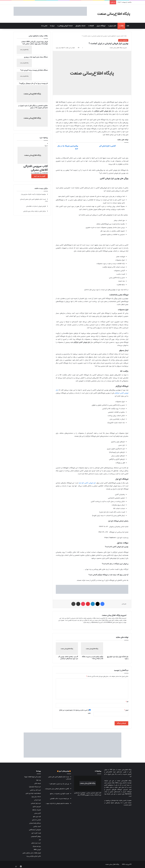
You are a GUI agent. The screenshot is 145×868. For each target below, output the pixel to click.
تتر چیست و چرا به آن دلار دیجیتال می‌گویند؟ (33, 83)
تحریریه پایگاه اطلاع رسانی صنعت (118, 48)
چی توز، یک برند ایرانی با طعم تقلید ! (59, 784)
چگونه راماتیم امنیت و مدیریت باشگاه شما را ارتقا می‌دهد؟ (93, 658)
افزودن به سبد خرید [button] (40, 176)
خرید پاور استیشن (36, 803)
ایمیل (126, 710)
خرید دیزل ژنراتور (36, 843)
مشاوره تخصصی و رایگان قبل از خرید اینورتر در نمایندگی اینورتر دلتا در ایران (33, 107)
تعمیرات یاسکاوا (37, 810)
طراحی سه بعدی (36, 820)
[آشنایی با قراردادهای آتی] (123, 148)
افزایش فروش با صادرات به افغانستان (36, 206)
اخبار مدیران (113, 26)
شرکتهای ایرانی (112, 36)
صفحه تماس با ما (126, 803)
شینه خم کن (38, 800)
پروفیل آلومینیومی (36, 836)
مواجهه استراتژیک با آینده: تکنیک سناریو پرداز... (33, 194)
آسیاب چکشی (37, 826)
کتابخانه (92, 26)
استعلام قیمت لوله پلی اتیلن (33, 793)
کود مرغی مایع (37, 816)
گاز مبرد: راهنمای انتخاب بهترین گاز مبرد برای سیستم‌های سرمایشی (68, 658)
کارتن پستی (38, 813)
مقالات (122, 26)
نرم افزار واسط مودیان (35, 823)
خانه (128, 26)
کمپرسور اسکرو (37, 807)
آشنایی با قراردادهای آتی (107, 146)
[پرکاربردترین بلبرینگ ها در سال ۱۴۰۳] (85, 148)
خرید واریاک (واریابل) (35, 787)
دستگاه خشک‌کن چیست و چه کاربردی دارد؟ (34, 70)
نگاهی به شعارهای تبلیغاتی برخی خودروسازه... (57, 789)
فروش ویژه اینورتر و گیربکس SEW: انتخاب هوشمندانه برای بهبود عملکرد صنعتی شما (34, 43)
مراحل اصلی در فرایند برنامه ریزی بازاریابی (35, 211)
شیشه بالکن (38, 783)
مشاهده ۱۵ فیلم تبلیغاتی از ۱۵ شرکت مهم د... (57, 803)
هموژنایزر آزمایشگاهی (35, 830)
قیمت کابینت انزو (36, 833)
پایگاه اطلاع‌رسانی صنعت (125, 770)
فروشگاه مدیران (101, 26)
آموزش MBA (37, 850)
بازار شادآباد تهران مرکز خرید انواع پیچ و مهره (118, 658)
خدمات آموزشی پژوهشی (66, 26)
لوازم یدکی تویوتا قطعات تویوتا (33, 777)
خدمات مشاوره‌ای (80, 26)
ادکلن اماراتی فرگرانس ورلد (34, 856)
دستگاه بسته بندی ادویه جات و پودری (36, 57)
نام (127, 702)
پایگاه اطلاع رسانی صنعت (112, 864)
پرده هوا (39, 780)
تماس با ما (44, 26)
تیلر (40, 840)
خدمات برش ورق (36, 797)
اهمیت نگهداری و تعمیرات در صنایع (60, 794)
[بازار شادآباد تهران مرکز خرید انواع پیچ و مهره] (117, 649)
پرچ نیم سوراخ (37, 846)
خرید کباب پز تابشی (35, 790)
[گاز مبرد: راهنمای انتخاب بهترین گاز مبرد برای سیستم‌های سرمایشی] (67, 649)
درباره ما (52, 26)
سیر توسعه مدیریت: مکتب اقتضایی (60, 799)
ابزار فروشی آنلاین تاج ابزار (87, 483)
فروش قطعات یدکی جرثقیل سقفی (32, 853)
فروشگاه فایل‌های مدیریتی (114, 790)
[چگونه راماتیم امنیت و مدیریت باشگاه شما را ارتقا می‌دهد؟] (92, 649)
